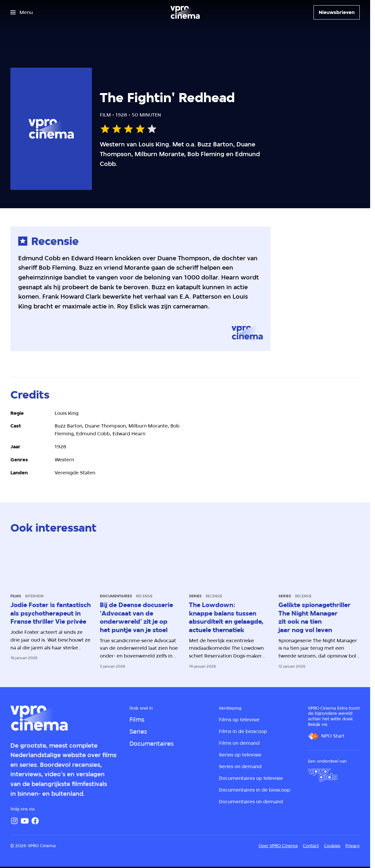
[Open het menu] (22, 12)
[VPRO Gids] (323, 775)
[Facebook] (35, 821)
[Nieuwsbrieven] (337, 12)
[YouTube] (25, 821)
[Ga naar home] (185, 12)
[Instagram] (14, 821)
